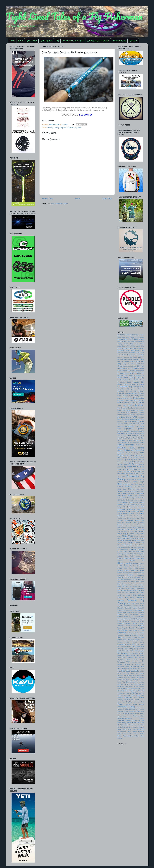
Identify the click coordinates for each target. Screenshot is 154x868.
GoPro (131, 489)
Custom (120, 403)
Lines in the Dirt (128, 527)
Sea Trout (133, 610)
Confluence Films (127, 398)
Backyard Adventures (124, 353)
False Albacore (133, 436)
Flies (126, 455)
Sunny (129, 644)
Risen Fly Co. (123, 586)
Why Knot (138, 725)
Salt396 (132, 598)
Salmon (141, 595)
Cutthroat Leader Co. (130, 403)
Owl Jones (136, 552)
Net (143, 543)
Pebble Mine (140, 558)
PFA (143, 561)
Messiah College (134, 534)
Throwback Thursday (123, 693)
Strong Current (131, 642)
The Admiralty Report (135, 662)
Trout (126, 700)
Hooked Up (137, 503)
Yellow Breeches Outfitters (131, 734)
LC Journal (126, 523)
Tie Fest (135, 693)
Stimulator (120, 635)
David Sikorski (140, 408)
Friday (129, 480)
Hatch (124, 498)
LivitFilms (121, 529)
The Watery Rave (127, 686)
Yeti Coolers (128, 736)
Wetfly (124, 723)
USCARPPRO (130, 709)
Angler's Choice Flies (138, 342)
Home (12, 41)
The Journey (138, 676)
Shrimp (120, 615)
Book (119, 371)
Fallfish (142, 434)
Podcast (127, 566)
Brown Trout (135, 373)
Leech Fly (135, 523)
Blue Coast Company (130, 366)
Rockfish (141, 588)
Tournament (128, 698)
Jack (135, 509)
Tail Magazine (122, 653)
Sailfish (134, 595)
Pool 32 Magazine (139, 566)
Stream (142, 635)
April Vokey (140, 344)
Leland (142, 525)
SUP (133, 644)
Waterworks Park (139, 716)
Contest (121, 400)
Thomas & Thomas (138, 691)
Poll (131, 566)
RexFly (142, 582)
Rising (131, 586)
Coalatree (125, 396)
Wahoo (142, 714)
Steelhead (122, 633)
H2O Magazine (140, 496)
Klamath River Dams (137, 516)
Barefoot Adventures (124, 357)
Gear (120, 484)
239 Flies (135, 335)
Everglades (135, 431)
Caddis (120, 378)
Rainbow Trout (138, 570)
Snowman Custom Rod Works (134, 621)
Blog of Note (129, 364)
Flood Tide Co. (123, 458)
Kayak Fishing (123, 514)
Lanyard (120, 521)
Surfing (133, 646)
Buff (127, 375)
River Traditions (126, 588)
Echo (137, 426)
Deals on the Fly (132, 410)
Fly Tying (133, 469)
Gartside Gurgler (139, 482)
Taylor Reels (121, 658)
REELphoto (121, 582)
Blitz (143, 361)
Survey (138, 646)
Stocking (128, 635)
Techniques (130, 658)
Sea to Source (125, 610)
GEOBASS (126, 484)
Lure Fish (120, 531)
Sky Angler (132, 617)
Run (124, 595)
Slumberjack (140, 617)
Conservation (139, 398)
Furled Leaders (137, 480)
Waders (126, 714)
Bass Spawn (122, 359)
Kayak (142, 511)
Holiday (125, 502)
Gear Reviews (46, 41)
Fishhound (136, 443)
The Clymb (140, 666)
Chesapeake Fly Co (136, 389)
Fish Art (135, 440)
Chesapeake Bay (125, 387)
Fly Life (120, 464)
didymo (142, 412)
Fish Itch (124, 443)
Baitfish (142, 355)
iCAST (138, 505)
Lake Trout (141, 518)
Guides (123, 493)
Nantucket (141, 540)
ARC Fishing (131, 346)
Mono (119, 538)
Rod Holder (131, 591)
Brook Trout (125, 373)
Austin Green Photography (127, 348)
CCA (143, 382)
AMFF (119, 342)
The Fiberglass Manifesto (128, 671)
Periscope (120, 561)
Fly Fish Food (136, 460)
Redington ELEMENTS (125, 577)
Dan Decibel (132, 408)
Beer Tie (120, 361)
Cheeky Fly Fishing (137, 384)
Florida (130, 458)
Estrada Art (128, 431)
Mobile (119, 536)
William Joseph (126, 727)
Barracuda (134, 357)
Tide (131, 693)
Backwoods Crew (138, 350)
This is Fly (128, 691)
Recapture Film (131, 573)
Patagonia (141, 554)
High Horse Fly (135, 500)
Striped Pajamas (128, 640)
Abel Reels (130, 337)
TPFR (136, 698)
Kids (128, 516)
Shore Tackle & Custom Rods (136, 612)
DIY (57, 41)
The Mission (132, 678)
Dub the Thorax (135, 424)
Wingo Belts (135, 727)
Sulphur (142, 642)
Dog (119, 419)
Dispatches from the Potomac (126, 415)
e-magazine (130, 426)
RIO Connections (126, 584)
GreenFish (137, 491)
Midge (142, 534)
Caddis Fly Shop (129, 378)
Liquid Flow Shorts (138, 527)
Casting (137, 380)
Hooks (142, 503)
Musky (142, 538)
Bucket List (121, 375)
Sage (128, 595)
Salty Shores (140, 604)
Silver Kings (128, 615)
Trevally (120, 700)
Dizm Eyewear (126, 417)
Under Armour (138, 704)
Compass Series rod (69, 108)
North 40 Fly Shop (139, 545)
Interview (130, 509)
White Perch (131, 723)
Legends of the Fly (132, 525)
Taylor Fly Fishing (138, 656)
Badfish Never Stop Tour (130, 355)
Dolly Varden (125, 419)
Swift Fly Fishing (123, 649)
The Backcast (136, 664)
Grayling (120, 491)
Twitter (120, 704)
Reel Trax (141, 580)
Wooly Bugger (122, 729)
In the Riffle (139, 507)
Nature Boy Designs (125, 543)
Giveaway (128, 486)
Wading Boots (134, 714)
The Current (141, 669)
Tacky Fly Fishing (133, 651)
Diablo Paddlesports (132, 412)
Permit (132, 560)
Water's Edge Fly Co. (125, 716)
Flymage (125, 474)
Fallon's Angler (122, 436)
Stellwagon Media (133, 633)
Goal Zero (137, 487)
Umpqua (128, 704)
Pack (142, 552)
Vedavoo (132, 712)
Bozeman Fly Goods (128, 371)
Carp (138, 378)
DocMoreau (141, 417)
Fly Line (125, 464)
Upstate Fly (121, 709)
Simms (136, 615)
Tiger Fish (141, 693)
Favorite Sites (119, 41)
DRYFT (126, 424)
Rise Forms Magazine (138, 584)
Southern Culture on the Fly (128, 623)
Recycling (121, 575)
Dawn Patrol (121, 410)
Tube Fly (136, 702)
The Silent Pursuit (129, 682)
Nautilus (138, 543)
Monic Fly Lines (139, 536)
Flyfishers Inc (140, 471)
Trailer (142, 697)
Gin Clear (135, 484)
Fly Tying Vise (129, 471)
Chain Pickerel (123, 384)
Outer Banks (127, 552)
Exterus (142, 431)
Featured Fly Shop (127, 438)
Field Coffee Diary (139, 438)
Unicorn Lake (140, 707)
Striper (137, 640)
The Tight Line (129, 684)
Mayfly (125, 534)
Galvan (126, 482)
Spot (130, 630)
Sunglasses (122, 644)
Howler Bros (122, 505)
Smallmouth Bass (124, 619)
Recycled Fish (140, 573)
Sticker (142, 633)
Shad (138, 610)
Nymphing (133, 549)
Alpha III (47, 110)
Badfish (133, 353)
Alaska (142, 337)
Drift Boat (127, 422)
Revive (137, 582)
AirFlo (137, 337)
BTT (143, 373)
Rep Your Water (129, 582)
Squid (135, 630)
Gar (130, 482)
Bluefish (124, 368)
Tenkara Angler (139, 660)
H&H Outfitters (128, 496)
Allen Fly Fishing (53, 128)
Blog (119, 364)
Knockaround (122, 518)
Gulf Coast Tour (131, 493)
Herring (128, 500)
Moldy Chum (128, 536)
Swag (142, 646)
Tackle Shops (122, 651)
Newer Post (48, 199)
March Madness (139, 531)
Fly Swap (125, 469)
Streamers (122, 637)
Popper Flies (122, 568)
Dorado (138, 419)
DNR (135, 417)
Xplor (129, 732)
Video (138, 711)
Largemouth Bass (132, 520)
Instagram (122, 509)
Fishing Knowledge (126, 445)
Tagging (142, 651)
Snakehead (140, 619)
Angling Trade (123, 344)
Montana (125, 538)
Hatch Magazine (132, 498)
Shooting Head (122, 612)
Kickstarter (121, 516)
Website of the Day (133, 720)
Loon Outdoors (135, 529)
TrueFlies (129, 702)
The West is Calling (139, 686)
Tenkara (128, 660)
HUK (128, 505)
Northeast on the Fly (124, 547)
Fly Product (134, 464)
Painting (120, 554)
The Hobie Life (129, 676)
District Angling (140, 415)
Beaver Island (139, 359)
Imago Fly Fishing (125, 507)
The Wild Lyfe (122, 689)
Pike (121, 566)
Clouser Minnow (131, 394)
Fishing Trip (139, 450)
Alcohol (120, 339)
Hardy (119, 498)
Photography (125, 563)
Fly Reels (71, 128)
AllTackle (142, 339)
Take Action (131, 653)
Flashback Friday (132, 453)
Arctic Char (140, 346)
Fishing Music (126, 448)
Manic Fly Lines (128, 531)
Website (121, 720)
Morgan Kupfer (55, 124)
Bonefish (136, 368)
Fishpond (121, 453)
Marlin (120, 534)
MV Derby (121, 541)
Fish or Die (130, 443)
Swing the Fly (134, 649)
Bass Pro (141, 357)
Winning (141, 727)
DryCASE (120, 424)
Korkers (134, 518)
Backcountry (140, 348)
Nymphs (141, 549)
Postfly (130, 568)
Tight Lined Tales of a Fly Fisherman (74, 16)
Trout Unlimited (135, 700)
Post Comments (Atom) (60, 203)
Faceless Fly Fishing (133, 434)
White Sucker (129, 725)
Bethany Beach (129, 361)
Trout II (95, 108)
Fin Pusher (129, 440)
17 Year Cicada (127, 335)
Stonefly (135, 635)
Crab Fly (141, 401)
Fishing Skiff (129, 450)
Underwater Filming (126, 707)
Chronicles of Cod (125, 391)
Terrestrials (121, 662)
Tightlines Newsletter (124, 695)
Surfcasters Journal (124, 646)
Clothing (121, 393)
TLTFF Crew (135, 695)
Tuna (142, 702)
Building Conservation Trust (136, 375)
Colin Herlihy (134, 396)
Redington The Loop (131, 580)
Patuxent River (139, 556)
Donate (132, 419)
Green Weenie (128, 491)
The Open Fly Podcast (130, 680)
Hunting (133, 505)
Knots (129, 518)
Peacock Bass (123, 558)
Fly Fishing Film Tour (137, 462)
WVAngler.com (122, 732)
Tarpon (129, 655)
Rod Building (122, 591)
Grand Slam (140, 489)
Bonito (142, 368)
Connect (133, 41)
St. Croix (141, 630)
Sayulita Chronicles (124, 606)
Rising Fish (137, 586)
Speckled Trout (134, 628)
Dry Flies (140, 422)
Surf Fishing (140, 644)
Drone (134, 422)
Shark (142, 610)
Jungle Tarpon (130, 511)
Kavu (138, 511)
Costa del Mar (131, 401)
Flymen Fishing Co (135, 474)
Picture (135, 564)
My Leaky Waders (131, 541)
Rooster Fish (135, 593)
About (21, 41)
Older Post (107, 199)
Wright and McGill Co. (136, 729)
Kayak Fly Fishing (137, 514)
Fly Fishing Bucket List (73, 41)
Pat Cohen (133, 554)
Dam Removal (123, 408)
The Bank (133, 666)
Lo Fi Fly (127, 529)
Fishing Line (140, 445)
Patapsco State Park (125, 556)
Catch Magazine (133, 382)
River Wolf (134, 588)
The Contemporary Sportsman (127, 669)
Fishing (142, 443)
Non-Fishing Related (125, 545)
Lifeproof (120, 527)
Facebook (122, 433)
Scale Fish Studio (135, 606)
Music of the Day (134, 538)
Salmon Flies (123, 598)
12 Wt (120, 335)
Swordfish (141, 649)
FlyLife (120, 474)
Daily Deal (63, 128)
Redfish (130, 575)
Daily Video (138, 405)
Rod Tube (138, 591)
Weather (142, 718)
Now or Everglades (136, 547)
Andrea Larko (126, 342)
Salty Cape (131, 604)
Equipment (129, 428)
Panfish (126, 554)
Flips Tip (141, 455)
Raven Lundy (122, 573)
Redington (141, 575)
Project (136, 568)
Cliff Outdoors (139, 391)
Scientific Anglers (131, 608)
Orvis (120, 551)
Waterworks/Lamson (125, 718)
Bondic (129, 369)
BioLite (138, 361)
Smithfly (133, 619)
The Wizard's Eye (134, 689)
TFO (127, 662)
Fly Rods (78, 128)
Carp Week (32, 41)
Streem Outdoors (132, 637)
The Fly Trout (128, 673)
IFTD (143, 505)
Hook (131, 502)
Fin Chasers (121, 440)
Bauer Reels (130, 359)
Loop (142, 529)
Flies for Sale (133, 455)
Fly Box (127, 460)
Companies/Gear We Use (98, 41)
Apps (132, 344)
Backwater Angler (124, 351)
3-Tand (141, 335)
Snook (120, 621)
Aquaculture (121, 346)
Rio (119, 584)
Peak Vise (131, 558)
